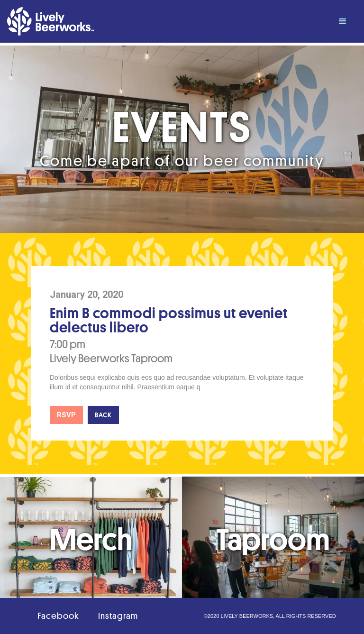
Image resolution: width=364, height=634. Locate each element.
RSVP (66, 415)
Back (103, 415)
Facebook (58, 616)
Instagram (118, 616)
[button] (343, 21)
